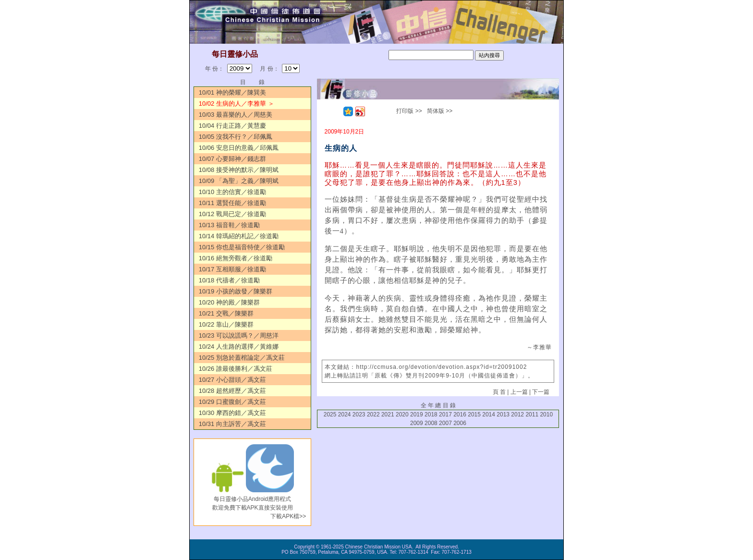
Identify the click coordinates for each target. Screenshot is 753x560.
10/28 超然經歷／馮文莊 (232, 391)
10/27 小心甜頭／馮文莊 (232, 380)
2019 (417, 414)
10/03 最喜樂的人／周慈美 (236, 115)
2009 (417, 423)
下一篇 (541, 392)
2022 (373, 414)
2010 (546, 414)
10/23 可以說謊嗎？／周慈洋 (239, 335)
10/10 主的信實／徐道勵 (232, 192)
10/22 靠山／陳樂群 (226, 324)
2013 (503, 414)
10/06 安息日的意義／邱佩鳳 (239, 148)
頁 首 (499, 392)
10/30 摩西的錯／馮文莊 (232, 413)
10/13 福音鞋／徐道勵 (229, 225)
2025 (330, 414)
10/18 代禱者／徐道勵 (229, 280)
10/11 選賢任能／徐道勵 (232, 203)
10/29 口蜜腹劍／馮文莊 (232, 402)
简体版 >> (440, 111)
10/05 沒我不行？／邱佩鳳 (236, 137)
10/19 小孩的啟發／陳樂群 (236, 291)
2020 (402, 414)
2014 (489, 414)
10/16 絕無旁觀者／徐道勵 (236, 258)
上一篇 (519, 392)
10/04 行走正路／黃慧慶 (232, 126)
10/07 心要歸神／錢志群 (232, 159)
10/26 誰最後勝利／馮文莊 (236, 369)
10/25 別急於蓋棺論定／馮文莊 (242, 358)
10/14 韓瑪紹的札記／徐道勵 (239, 236)
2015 (474, 414)
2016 (460, 414)
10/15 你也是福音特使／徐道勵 (242, 247)
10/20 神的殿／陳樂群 (229, 302)
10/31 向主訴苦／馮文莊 (232, 424)
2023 (359, 414)
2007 (445, 423)
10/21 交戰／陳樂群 (226, 313)
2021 (388, 414)
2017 (445, 414)
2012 (517, 414)
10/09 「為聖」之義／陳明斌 (239, 181)
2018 (431, 414)
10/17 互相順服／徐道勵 (232, 269)
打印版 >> (409, 111)
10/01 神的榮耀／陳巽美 (232, 92)
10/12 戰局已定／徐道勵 (232, 214)
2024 (345, 414)
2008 (431, 423)
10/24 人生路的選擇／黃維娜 (239, 347)
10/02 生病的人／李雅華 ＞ (237, 103)
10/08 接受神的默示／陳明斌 (239, 170)
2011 (532, 414)
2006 (460, 423)
